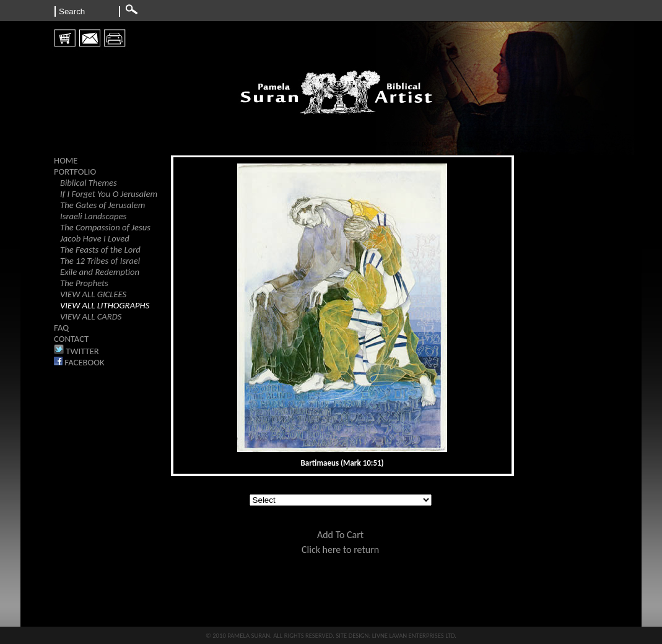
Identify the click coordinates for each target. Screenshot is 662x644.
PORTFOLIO (75, 172)
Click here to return (340, 550)
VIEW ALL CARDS (91, 316)
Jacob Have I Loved (95, 238)
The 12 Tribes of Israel (100, 261)
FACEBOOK (79, 362)
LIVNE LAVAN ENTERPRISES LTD (414, 636)
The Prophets (84, 283)
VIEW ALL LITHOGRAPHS (105, 305)
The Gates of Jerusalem (102, 205)
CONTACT (71, 339)
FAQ (61, 328)
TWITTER (76, 351)
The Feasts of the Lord (100, 250)
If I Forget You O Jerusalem (109, 194)
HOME (66, 160)
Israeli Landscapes (93, 216)
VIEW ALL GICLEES (93, 294)
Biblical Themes (89, 183)
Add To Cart (340, 535)
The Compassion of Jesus (105, 227)
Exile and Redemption (100, 272)
